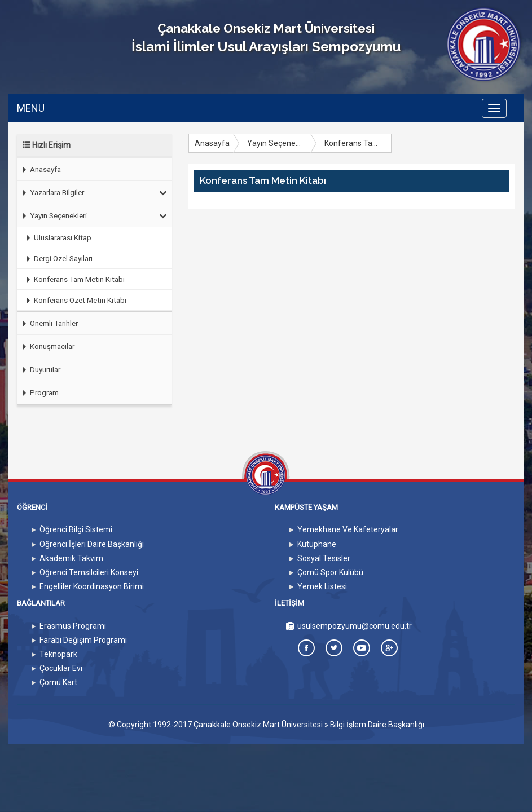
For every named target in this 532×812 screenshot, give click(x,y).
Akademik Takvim (71, 558)
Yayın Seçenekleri (92, 215)
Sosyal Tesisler (324, 558)
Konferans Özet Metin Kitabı (74, 300)
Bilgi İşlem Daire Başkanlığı (377, 725)
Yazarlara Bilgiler (92, 192)
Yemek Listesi (322, 586)
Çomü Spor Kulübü (330, 572)
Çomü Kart (58, 682)
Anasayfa (39, 169)
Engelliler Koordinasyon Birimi (92, 586)
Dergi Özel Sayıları (57, 259)
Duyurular (39, 370)
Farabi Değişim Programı (83, 640)
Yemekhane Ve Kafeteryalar (348, 529)
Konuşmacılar (46, 347)
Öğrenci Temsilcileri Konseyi (89, 572)
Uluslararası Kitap (56, 238)
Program (38, 393)
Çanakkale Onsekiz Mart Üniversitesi (258, 725)
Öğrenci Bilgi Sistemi (76, 529)
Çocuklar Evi (61, 668)
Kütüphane (317, 544)
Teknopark (58, 654)
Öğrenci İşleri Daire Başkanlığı (92, 544)
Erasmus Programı (73, 626)
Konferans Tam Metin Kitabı (73, 279)
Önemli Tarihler (47, 323)
